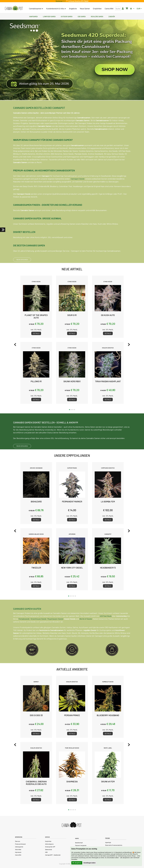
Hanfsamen (33, 16)
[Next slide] (129, 345)
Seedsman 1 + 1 (61, 1)
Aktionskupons (49, 844)
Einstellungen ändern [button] (89, 863)
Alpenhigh (108, 842)
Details (36, 333)
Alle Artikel (18, 849)
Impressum (18, 852)
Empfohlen (97, 9)
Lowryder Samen (49, 16)
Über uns (18, 841)
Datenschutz (48, 849)
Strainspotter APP (50, 847)
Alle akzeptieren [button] (77, 863)
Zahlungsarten (19, 847)
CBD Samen (82, 16)
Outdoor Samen (67, 16)
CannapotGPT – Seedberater (53, 855)
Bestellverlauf (79, 843)
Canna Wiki (109, 9)
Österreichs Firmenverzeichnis (114, 845)
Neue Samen (85, 9)
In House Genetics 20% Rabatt (78, 1)
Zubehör (112, 16)
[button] (69, 410)
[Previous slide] (15, 345)
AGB (46, 852)
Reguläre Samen (97, 16)
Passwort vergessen (81, 845)
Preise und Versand (20, 844)
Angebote (73, 9)
